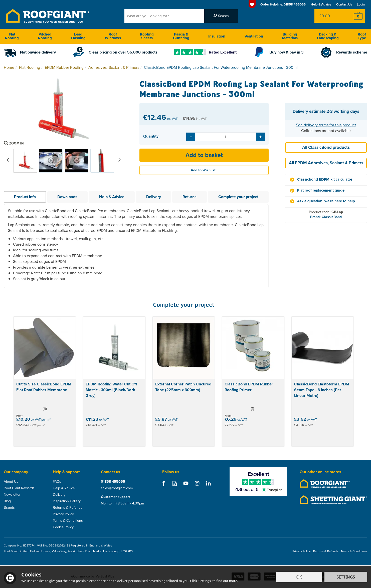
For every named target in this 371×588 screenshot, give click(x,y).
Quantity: (151, 136)
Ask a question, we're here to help (326, 201)
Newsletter (12, 495)
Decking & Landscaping (328, 36)
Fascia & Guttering (181, 36)
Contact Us (344, 4)
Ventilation (254, 36)
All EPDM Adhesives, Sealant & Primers (326, 163)
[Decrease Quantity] (191, 137)
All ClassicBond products (326, 147)
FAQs (57, 482)
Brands (9, 508)
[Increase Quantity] (260, 137)
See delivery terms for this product (326, 125)
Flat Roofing (12, 36)
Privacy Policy (63, 514)
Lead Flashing (78, 36)
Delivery (154, 197)
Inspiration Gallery (67, 501)
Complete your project (238, 197)
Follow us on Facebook (163, 483)
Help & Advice (112, 197)
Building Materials (290, 36)
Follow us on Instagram (197, 483)
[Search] (164, 16)
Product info (25, 197)
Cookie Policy (63, 527)
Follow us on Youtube (186, 483)
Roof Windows (113, 36)
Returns (190, 197)
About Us (11, 482)
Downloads (67, 197)
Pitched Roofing (45, 36)
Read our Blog (175, 483)
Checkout (355, 16)
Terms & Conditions (68, 521)
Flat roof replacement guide (321, 190)
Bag (330, 16)
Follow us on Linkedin (208, 483)
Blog (7, 501)
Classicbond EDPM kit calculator (325, 179)
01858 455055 (113, 482)
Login (361, 4)
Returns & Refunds (68, 508)
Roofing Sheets (147, 36)
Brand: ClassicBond (326, 217)
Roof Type (362, 36)
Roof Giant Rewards (19, 488)
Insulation (217, 36)
